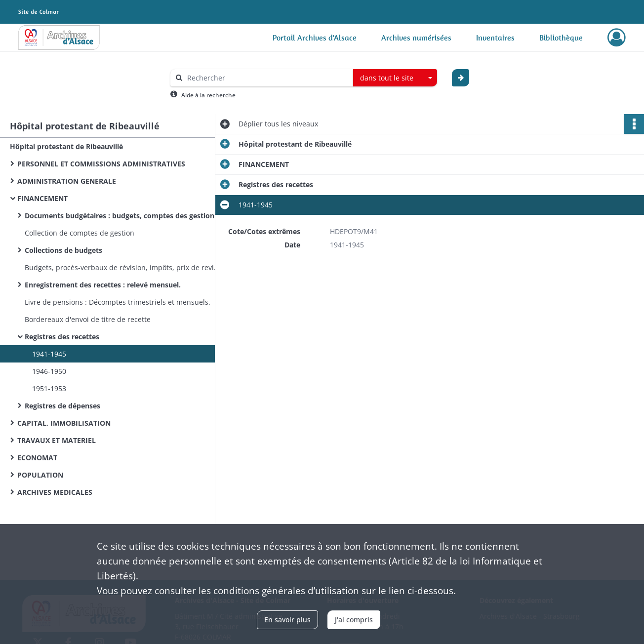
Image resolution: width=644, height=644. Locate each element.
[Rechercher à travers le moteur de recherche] (267, 78)
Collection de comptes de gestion (80, 233)
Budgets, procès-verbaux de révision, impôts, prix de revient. (123, 267)
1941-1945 (49, 354)
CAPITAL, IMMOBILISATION (64, 423)
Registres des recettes (62, 337)
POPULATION (40, 475)
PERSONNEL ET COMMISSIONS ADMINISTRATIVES (101, 164)
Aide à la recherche (208, 95)
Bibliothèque (561, 38)
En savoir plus (287, 620)
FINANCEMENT (42, 198)
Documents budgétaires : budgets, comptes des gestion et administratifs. (123, 216)
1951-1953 (49, 388)
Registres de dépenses (62, 406)
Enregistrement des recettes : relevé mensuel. (103, 285)
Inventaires (495, 38)
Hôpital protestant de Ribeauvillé (66, 146)
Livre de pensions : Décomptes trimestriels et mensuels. (118, 302)
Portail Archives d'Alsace (315, 38)
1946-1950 (49, 371)
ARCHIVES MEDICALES (55, 492)
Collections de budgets (63, 250)
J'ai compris (354, 620)
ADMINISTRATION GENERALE (67, 181)
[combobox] (395, 78)
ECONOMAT (37, 458)
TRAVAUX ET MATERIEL (57, 440)
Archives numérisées (416, 38)
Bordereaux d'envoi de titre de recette (88, 319)
